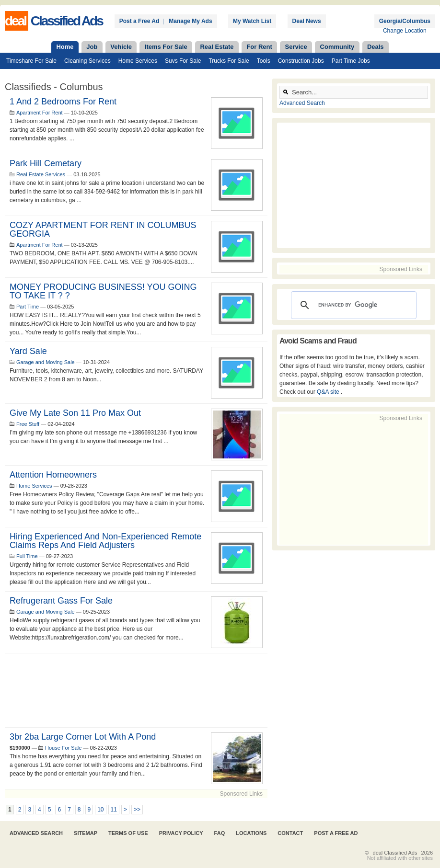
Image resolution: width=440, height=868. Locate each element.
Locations (251, 833)
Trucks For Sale (229, 61)
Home (65, 47)
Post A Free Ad (336, 833)
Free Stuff (28, 424)
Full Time (27, 556)
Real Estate (217, 47)
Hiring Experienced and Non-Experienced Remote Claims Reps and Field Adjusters (105, 541)
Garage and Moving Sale (46, 362)
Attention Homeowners (53, 475)
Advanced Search (302, 103)
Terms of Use (128, 833)
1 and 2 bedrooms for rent (63, 102)
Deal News (307, 21)
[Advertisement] (136, 690)
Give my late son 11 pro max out (75, 413)
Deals (376, 47)
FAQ (220, 833)
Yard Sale (28, 351)
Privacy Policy (181, 833)
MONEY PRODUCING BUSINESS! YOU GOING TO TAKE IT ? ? (103, 291)
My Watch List (252, 21)
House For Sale (63, 748)
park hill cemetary (46, 163)
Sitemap (86, 833)
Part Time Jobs (351, 61)
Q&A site (329, 392)
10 (100, 810)
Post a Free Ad (139, 21)
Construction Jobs (301, 61)
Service (296, 47)
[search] (352, 305)
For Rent (259, 47)
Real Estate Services (41, 174)
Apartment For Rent (40, 113)
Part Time (28, 307)
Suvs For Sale (183, 61)
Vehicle (121, 47)
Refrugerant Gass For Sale (61, 601)
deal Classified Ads (395, 853)
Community (337, 47)
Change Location (405, 31)
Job (92, 47)
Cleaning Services (87, 61)
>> (137, 810)
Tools (264, 61)
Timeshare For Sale (31, 61)
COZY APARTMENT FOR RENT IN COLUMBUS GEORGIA (103, 229)
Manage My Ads (190, 21)
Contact (290, 833)
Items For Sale (166, 47)
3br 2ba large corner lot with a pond (83, 737)
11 (114, 810)
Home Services (138, 61)
